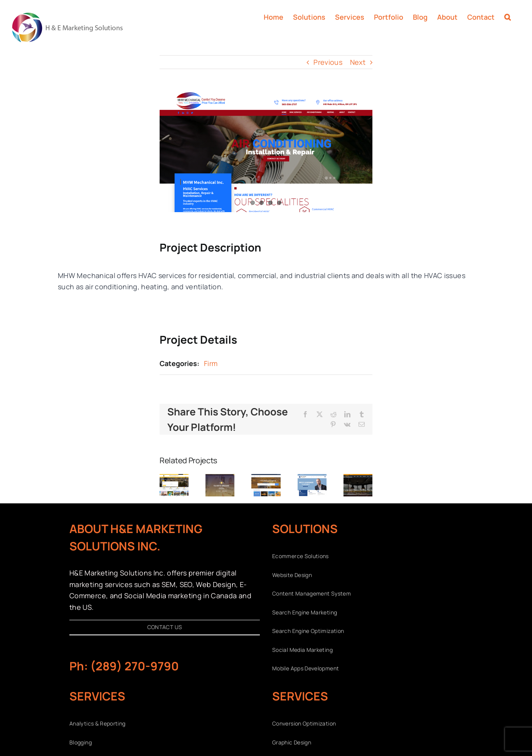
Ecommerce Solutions (301, 556)
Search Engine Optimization (308, 631)
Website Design (292, 575)
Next (358, 62)
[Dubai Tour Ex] (266, 479)
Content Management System (311, 593)
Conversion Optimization (304, 723)
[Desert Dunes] (174, 479)
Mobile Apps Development (306, 668)
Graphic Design (292, 742)
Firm (211, 363)
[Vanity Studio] (220, 479)
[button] (508, 16)
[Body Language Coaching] (312, 479)
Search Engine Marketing (305, 612)
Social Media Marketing (302, 650)
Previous (328, 62)
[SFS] (358, 479)
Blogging (81, 742)
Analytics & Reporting (98, 723)
